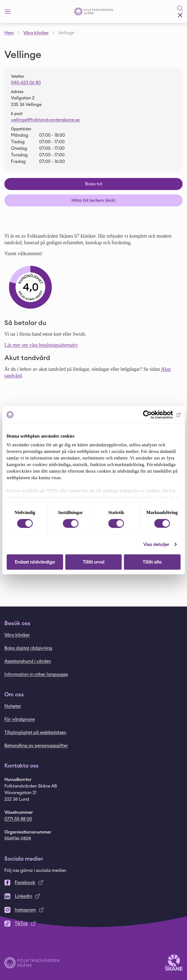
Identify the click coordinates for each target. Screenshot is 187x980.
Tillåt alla (152, 562)
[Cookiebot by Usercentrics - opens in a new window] (156, 415)
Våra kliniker (36, 33)
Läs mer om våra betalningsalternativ (41, 345)
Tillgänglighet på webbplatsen (35, 732)
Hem (9, 33)
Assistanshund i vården (28, 661)
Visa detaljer (156, 544)
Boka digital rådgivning (28, 648)
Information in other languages (36, 674)
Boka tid (94, 184)
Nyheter (13, 706)
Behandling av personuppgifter (36, 746)
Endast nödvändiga (35, 562)
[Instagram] (93, 910)
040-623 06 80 (26, 83)
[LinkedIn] (93, 896)
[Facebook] (93, 883)
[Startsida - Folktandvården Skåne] (94, 12)
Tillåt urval (93, 562)
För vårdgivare (20, 719)
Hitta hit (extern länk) (93, 200)
